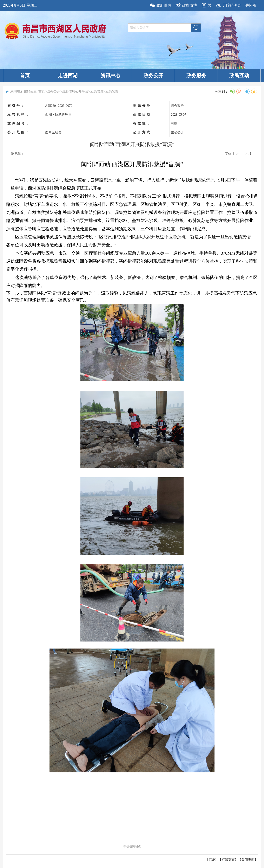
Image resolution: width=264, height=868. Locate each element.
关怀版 (251, 5)
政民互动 (239, 76)
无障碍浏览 (232, 5)
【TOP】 (212, 860)
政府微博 (190, 5)
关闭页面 (248, 860)
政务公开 (153, 76)
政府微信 (164, 5)
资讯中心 (111, 76)
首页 (25, 76)
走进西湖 (68, 76)
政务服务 (196, 76)
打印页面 (228, 860)
